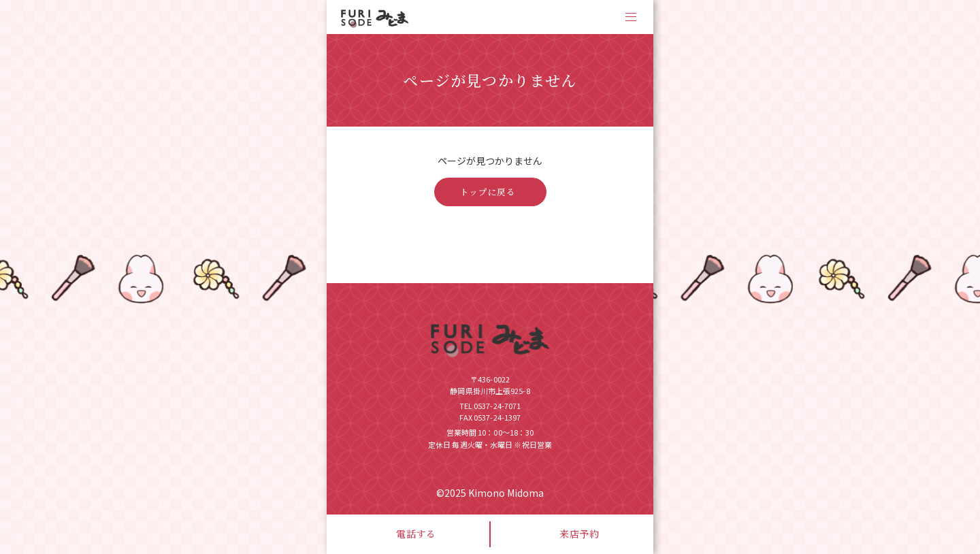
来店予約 (579, 534)
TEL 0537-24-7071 (490, 406)
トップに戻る (488, 192)
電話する (416, 534)
